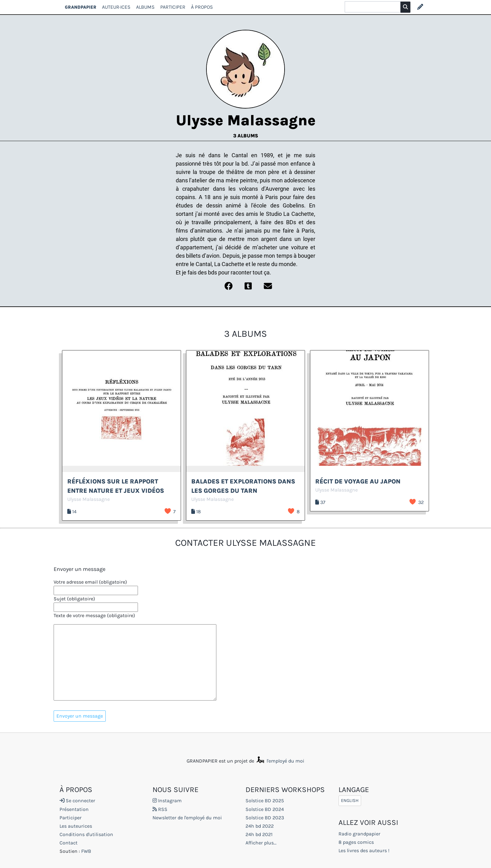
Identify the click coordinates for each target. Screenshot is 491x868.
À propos (202, 7)
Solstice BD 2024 (265, 809)
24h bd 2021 (259, 834)
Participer (173, 7)
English (350, 801)
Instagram (167, 801)
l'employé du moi (280, 761)
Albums (145, 7)
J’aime (168, 511)
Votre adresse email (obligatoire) (90, 582)
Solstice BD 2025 (265, 801)
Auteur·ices (116, 7)
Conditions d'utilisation (86, 834)
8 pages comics (356, 842)
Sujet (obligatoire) (74, 599)
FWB (86, 851)
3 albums (246, 136)
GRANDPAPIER (81, 7)
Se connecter (77, 801)
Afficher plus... (261, 843)
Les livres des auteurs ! (364, 850)
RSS (160, 809)
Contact (69, 843)
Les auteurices (76, 826)
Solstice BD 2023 (265, 818)
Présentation (74, 809)
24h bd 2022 (260, 826)
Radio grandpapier (359, 834)
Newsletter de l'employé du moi (187, 818)
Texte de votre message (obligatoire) (94, 615)
